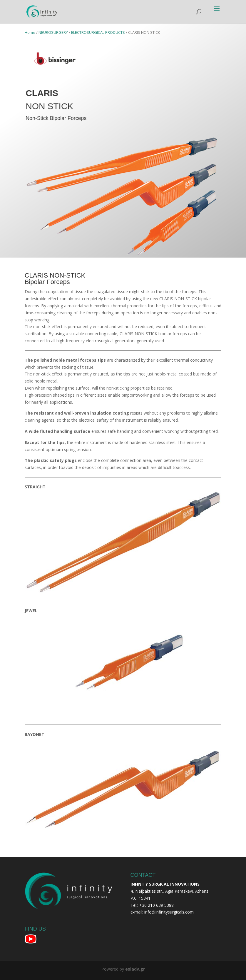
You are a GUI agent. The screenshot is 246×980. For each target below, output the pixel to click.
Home (30, 32)
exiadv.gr (135, 969)
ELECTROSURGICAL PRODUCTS (98, 32)
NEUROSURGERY (53, 32)
